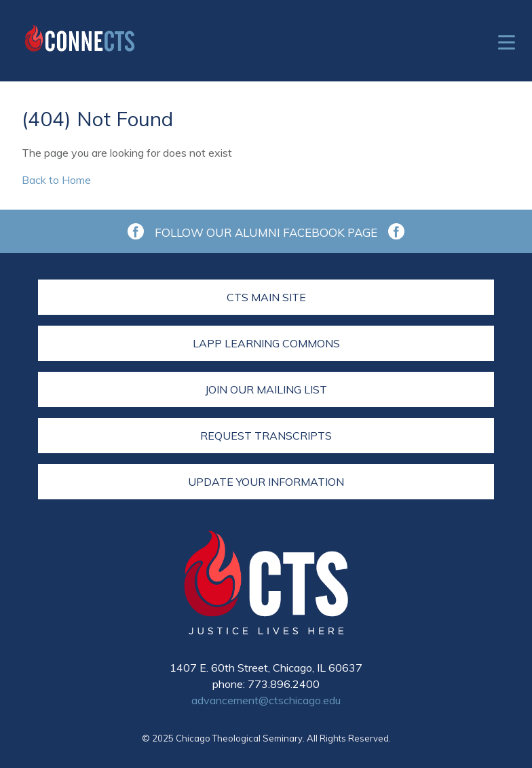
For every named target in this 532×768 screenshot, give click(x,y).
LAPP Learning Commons (266, 343)
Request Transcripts (266, 436)
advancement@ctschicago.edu (266, 700)
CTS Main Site (266, 297)
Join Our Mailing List (266, 389)
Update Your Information (266, 482)
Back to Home (56, 180)
